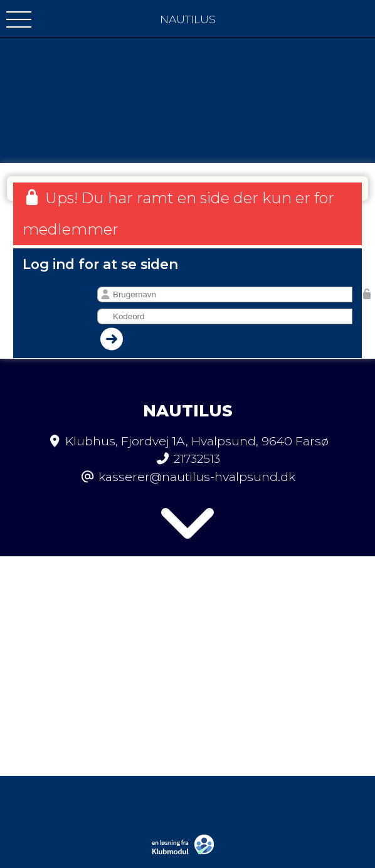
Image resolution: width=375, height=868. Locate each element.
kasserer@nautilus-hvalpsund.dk (197, 477)
